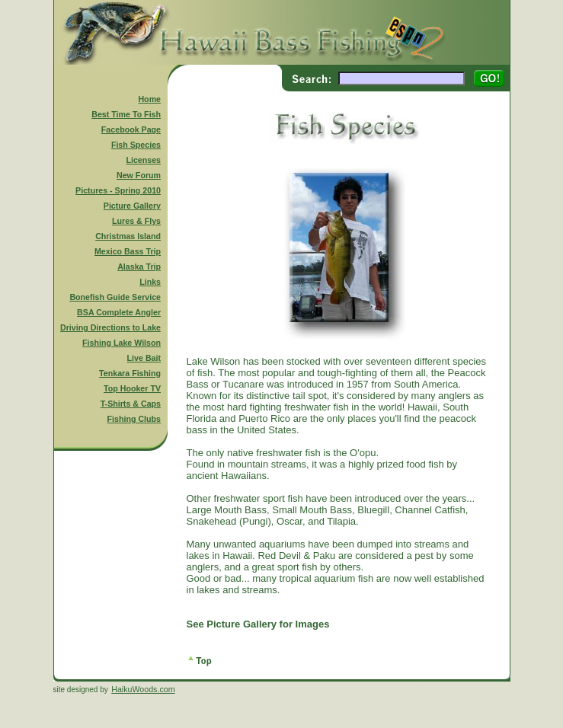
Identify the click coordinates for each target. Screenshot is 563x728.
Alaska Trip (139, 267)
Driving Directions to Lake (110, 327)
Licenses (143, 160)
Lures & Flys (136, 221)
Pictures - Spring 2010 (118, 190)
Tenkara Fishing (130, 373)
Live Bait (144, 358)
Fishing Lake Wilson (122, 343)
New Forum (139, 175)
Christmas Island (128, 236)
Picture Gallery (132, 206)
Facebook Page (131, 129)
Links (150, 282)
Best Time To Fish (126, 114)
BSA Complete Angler (119, 312)
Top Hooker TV (132, 388)
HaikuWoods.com (143, 689)
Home (149, 99)
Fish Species (136, 145)
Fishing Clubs (134, 419)
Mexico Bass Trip (128, 251)
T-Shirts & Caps (131, 404)
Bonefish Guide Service (115, 297)
